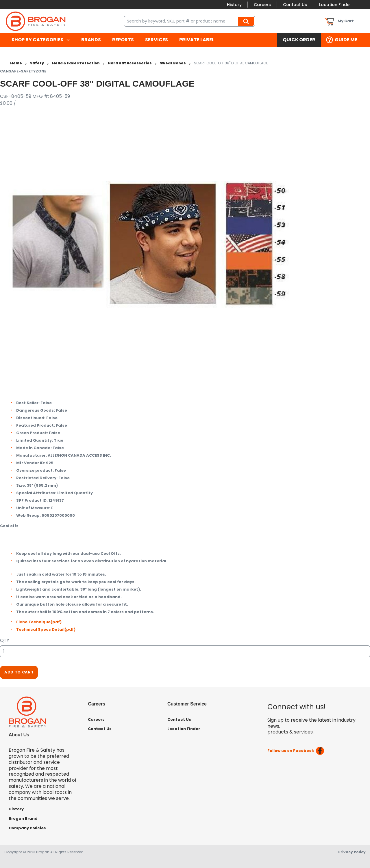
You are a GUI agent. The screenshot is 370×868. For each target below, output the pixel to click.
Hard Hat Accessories (130, 63)
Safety (37, 63)
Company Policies (27, 828)
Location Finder (335, 5)
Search (247, 21)
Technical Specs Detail (46, 629)
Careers (262, 5)
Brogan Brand (23, 818)
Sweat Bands (173, 63)
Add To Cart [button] (19, 672)
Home (16, 63)
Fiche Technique (39, 622)
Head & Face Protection (76, 63)
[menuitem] (41, 40)
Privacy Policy (352, 852)
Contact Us (295, 5)
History (234, 5)
